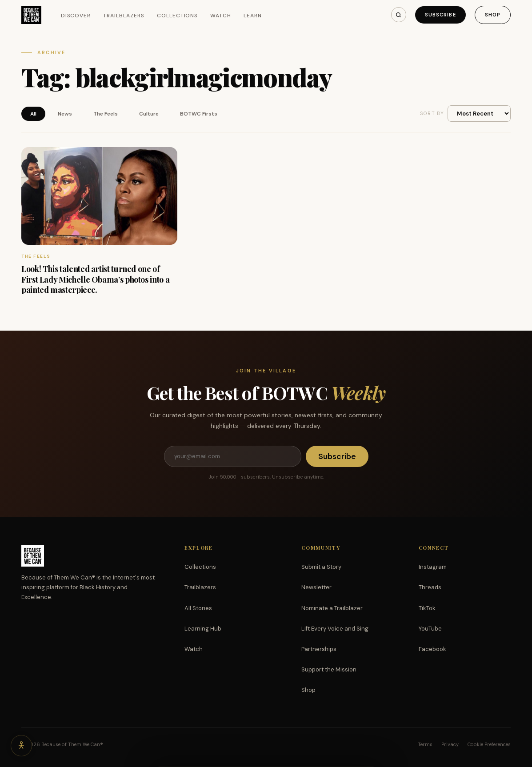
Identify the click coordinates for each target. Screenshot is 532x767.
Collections (178, 16)
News (65, 114)
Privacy (450, 744)
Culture (149, 114)
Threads (430, 587)
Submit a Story (321, 567)
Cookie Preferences (489, 744)
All (33, 114)
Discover (76, 16)
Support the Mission (329, 669)
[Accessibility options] (21, 746)
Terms (425, 744)
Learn (253, 16)
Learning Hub (203, 629)
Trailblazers (124, 16)
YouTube (430, 629)
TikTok (427, 608)
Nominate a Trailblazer (332, 608)
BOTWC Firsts (199, 114)
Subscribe (440, 15)
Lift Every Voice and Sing (335, 629)
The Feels (106, 114)
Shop (493, 15)
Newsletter (316, 587)
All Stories (198, 608)
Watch (221, 16)
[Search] (399, 15)
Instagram (433, 567)
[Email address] (232, 456)
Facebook (432, 649)
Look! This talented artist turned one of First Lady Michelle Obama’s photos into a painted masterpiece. (95, 279)
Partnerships (319, 649)
